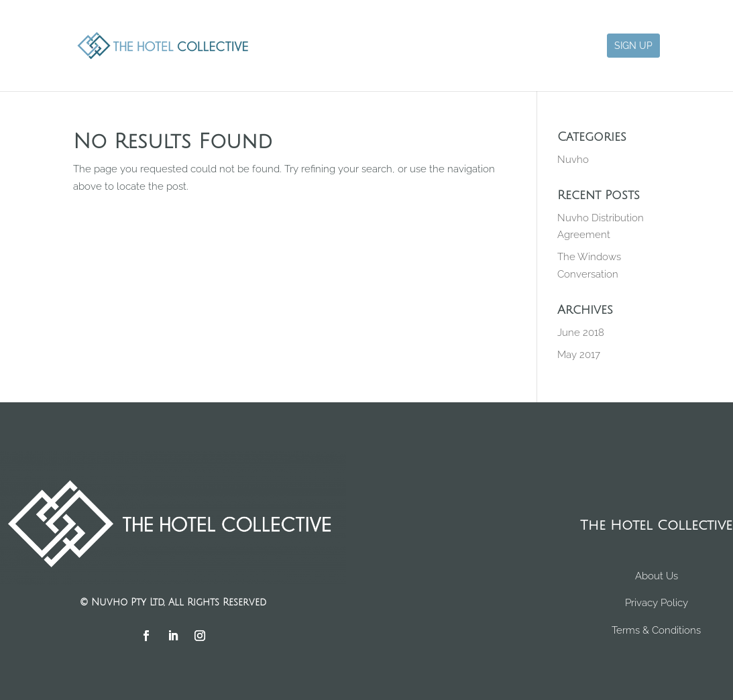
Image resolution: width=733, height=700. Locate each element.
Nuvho (573, 160)
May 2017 (579, 355)
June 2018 (581, 333)
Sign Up (633, 46)
